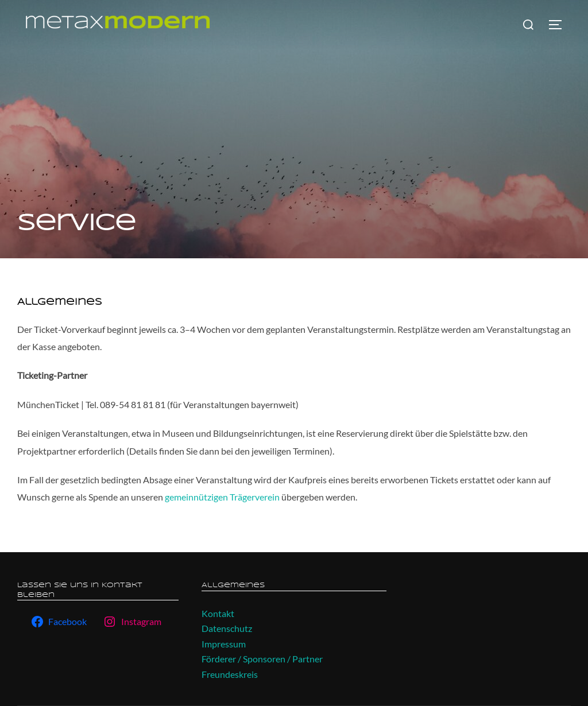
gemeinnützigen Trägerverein (223, 497)
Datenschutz (227, 628)
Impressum (224, 644)
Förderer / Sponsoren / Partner (262, 659)
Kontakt (218, 613)
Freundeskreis (230, 674)
